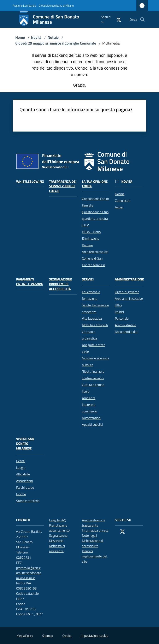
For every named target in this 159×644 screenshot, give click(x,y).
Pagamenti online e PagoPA (30, 282)
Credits (67, 636)
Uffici (118, 305)
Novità (36, 37)
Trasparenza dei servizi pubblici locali (63, 186)
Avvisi (119, 207)
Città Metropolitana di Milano (56, 5)
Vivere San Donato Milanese (25, 444)
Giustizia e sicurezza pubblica (96, 361)
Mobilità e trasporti (95, 325)
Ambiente (89, 398)
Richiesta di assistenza (63, 548)
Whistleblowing (30, 182)
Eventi (21, 461)
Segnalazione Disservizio (63, 538)
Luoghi (21, 468)
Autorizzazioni (92, 418)
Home (20, 37)
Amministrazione (129, 279)
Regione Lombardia (24, 5)
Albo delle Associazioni (24, 477)
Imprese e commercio (89, 408)
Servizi (88, 279)
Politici (119, 312)
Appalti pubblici (92, 424)
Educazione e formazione (91, 295)
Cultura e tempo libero (93, 388)
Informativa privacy (95, 530)
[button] (142, 19)
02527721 (26, 557)
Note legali (89, 535)
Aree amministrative (129, 298)
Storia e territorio (28, 501)
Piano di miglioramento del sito (94, 556)
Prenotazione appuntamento (63, 528)
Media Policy (25, 636)
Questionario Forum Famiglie (95, 202)
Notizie (53, 37)
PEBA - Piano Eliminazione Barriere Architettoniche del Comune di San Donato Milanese (95, 248)
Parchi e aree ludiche (25, 491)
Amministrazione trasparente (94, 523)
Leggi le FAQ (58, 520)
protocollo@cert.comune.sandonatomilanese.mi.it (30, 573)
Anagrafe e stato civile (94, 348)
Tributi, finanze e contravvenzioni (93, 375)
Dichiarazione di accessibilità (96, 543)
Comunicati (123, 201)
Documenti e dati (127, 332)
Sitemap (48, 636)
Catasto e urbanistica (89, 335)
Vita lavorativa (92, 318)
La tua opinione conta (95, 184)
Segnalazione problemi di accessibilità (61, 284)
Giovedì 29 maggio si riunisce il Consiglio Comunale (56, 43)
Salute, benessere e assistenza (95, 308)
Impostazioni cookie (95, 636)
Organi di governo (127, 292)
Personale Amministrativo (125, 322)
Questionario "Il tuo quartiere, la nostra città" (95, 219)
